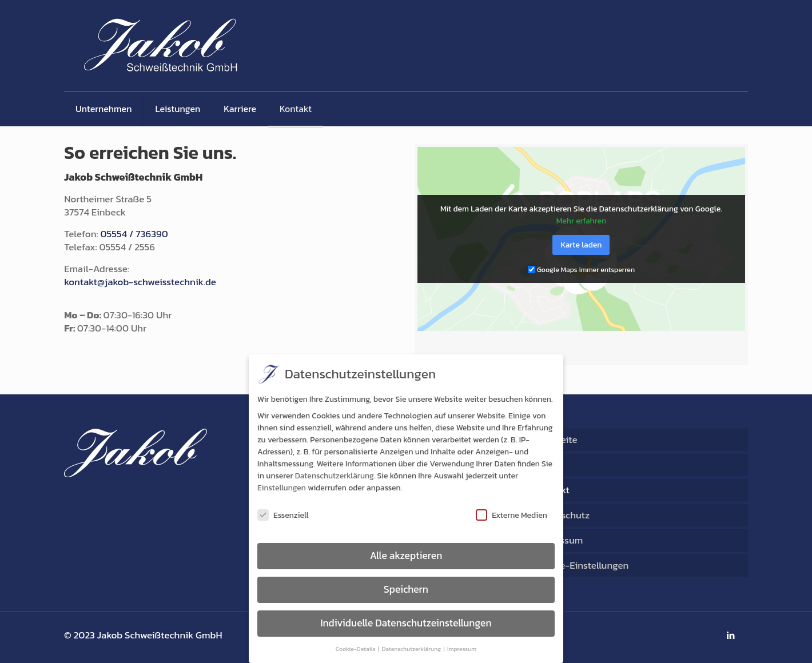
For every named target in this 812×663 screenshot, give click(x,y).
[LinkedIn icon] (731, 635)
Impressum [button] (462, 651)
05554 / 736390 (134, 234)
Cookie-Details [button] (356, 651)
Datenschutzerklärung (335, 479)
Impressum (559, 540)
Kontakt (552, 490)
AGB (545, 465)
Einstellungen (282, 491)
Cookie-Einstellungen (582, 565)
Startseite (556, 440)
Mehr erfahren (581, 221)
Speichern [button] (406, 592)
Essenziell (283, 518)
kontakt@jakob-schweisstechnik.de (140, 282)
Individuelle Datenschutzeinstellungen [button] (406, 625)
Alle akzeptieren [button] (406, 558)
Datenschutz (562, 515)
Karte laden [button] (581, 245)
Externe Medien (512, 518)
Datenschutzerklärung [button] (412, 651)
